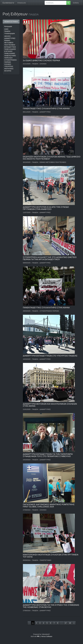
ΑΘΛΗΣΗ (7, 36)
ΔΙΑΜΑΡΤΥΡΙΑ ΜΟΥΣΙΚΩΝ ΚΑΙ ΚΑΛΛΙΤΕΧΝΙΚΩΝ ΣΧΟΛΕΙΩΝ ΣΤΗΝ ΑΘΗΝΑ (50, 405)
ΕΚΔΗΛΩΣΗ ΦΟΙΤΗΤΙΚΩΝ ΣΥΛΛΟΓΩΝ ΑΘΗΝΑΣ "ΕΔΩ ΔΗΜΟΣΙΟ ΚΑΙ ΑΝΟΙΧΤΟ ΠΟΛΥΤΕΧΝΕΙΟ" (52, 158)
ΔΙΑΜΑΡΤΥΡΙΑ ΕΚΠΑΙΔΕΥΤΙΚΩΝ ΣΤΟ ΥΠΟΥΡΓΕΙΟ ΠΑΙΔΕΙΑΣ (50, 356)
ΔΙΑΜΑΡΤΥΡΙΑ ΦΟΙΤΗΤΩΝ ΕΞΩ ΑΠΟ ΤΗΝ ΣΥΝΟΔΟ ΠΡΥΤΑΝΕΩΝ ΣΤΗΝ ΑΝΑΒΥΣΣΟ (46, 208)
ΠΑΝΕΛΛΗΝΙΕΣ (10, 53)
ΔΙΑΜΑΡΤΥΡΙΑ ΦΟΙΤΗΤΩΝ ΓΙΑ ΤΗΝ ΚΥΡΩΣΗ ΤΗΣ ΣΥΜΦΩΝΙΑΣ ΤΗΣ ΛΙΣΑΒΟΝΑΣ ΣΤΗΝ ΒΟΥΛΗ (51, 606)
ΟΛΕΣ (6, 29)
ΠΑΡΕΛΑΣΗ (8, 58)
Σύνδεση (76, 3)
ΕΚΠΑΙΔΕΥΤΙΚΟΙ (10, 47)
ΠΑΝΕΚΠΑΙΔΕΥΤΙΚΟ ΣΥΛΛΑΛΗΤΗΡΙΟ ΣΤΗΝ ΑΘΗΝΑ (46, 109)
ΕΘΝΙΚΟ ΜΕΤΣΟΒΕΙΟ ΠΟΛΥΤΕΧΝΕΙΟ (10, 43)
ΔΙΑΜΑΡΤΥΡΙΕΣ (10, 38)
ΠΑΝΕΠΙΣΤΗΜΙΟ (10, 56)
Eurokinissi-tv (8, 3)
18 (70, 623)
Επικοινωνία (22, 3)
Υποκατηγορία (10, 33)
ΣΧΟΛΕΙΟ (8, 64)
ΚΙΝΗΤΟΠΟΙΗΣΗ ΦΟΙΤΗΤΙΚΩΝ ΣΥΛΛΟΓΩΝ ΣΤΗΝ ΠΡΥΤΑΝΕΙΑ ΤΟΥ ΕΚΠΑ (51, 556)
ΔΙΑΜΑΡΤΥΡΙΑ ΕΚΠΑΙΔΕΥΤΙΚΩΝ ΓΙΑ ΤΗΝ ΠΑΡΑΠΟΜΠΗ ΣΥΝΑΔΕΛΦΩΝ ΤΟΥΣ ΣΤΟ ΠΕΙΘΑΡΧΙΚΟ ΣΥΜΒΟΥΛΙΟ (48, 455)
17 (66, 623)
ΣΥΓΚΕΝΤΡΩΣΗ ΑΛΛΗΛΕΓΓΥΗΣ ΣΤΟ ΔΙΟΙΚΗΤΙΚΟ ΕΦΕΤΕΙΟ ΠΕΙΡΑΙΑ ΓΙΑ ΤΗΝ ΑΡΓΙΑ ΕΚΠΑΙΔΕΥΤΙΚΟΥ (50, 258)
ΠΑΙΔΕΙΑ (7, 31)
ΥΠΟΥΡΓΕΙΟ (9, 66)
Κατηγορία (8, 26)
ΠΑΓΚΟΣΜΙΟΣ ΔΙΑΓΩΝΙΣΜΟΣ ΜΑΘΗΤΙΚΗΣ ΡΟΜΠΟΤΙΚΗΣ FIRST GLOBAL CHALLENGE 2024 (49, 506)
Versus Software (47, 636)
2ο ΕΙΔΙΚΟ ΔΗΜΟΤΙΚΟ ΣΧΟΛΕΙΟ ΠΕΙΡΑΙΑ (41, 61)
